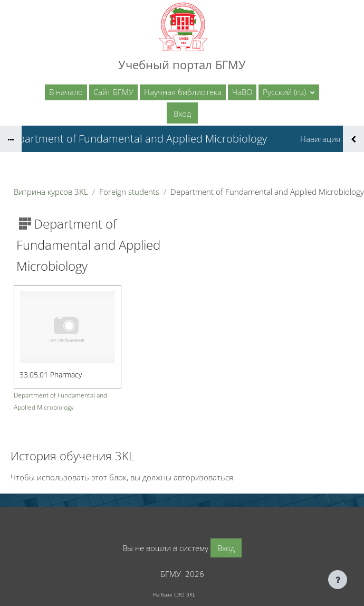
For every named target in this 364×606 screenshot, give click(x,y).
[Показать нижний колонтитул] (338, 580)
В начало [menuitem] (66, 92)
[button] (289, 92)
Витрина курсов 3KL (51, 192)
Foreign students (129, 192)
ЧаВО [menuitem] (242, 92)
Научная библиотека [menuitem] (183, 92)
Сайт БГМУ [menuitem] (113, 92)
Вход (182, 113)
